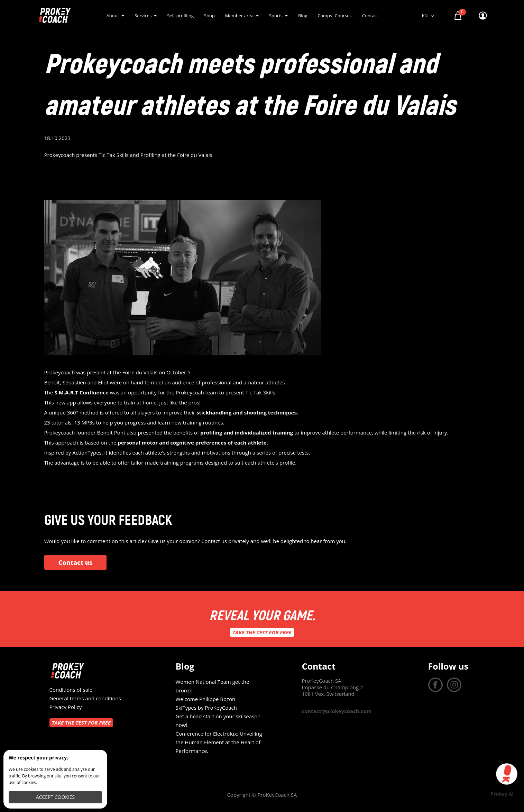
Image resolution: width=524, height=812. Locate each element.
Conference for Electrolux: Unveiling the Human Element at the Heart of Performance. (219, 742)
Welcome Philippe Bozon (206, 699)
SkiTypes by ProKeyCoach (206, 708)
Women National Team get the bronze (213, 686)
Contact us (76, 562)
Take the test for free (262, 632)
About (113, 16)
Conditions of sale (71, 690)
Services (143, 16)
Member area (239, 16)
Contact (370, 16)
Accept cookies (56, 797)
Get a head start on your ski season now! (218, 721)
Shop (209, 16)
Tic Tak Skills (260, 392)
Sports (276, 16)
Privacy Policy (66, 707)
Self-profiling (180, 16)
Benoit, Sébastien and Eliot (76, 382)
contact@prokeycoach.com (337, 711)
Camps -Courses (334, 16)
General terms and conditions (85, 698)
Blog (303, 16)
